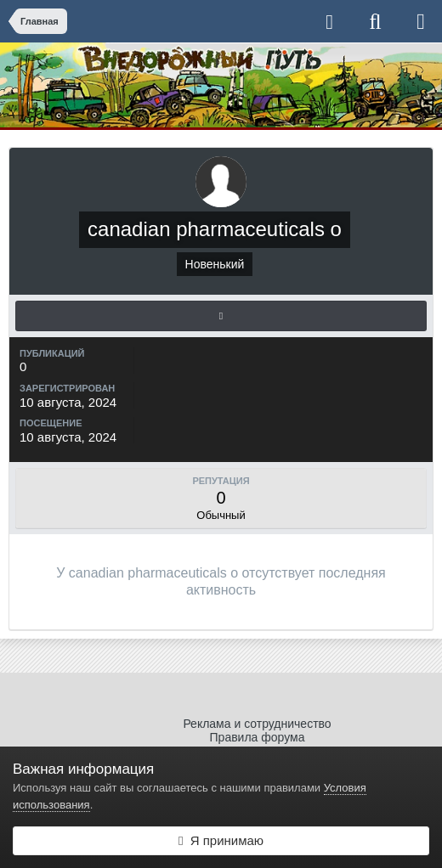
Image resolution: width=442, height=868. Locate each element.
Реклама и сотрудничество (257, 724)
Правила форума (258, 737)
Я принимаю (221, 840)
